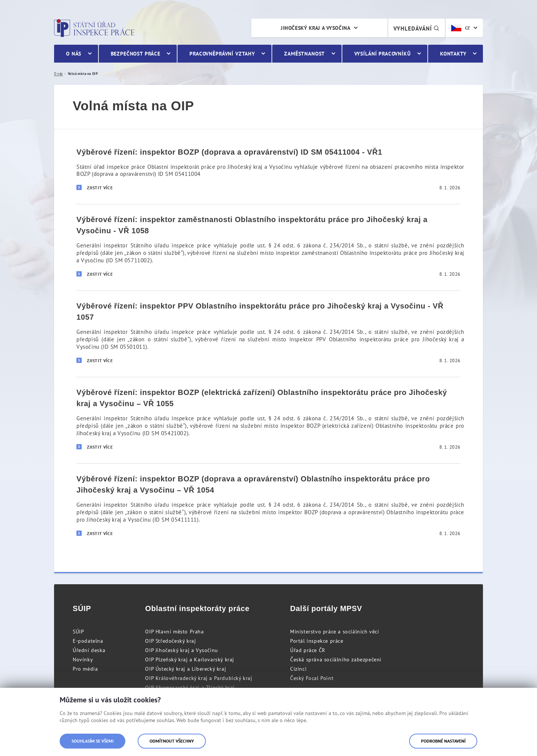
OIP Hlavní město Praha (174, 632)
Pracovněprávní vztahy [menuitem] (222, 54)
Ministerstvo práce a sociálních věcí (335, 632)
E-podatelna (88, 641)
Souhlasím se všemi (92, 741)
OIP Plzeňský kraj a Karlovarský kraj (190, 659)
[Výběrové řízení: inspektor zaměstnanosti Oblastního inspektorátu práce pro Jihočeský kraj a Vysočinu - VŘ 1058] (268, 247)
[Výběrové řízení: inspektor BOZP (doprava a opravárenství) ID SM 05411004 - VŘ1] (268, 171)
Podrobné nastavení (443, 741)
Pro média (85, 669)
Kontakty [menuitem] (453, 54)
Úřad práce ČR (308, 650)
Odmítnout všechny (172, 741)
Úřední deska (89, 650)
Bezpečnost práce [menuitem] (136, 54)
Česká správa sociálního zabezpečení (336, 659)
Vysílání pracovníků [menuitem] (383, 54)
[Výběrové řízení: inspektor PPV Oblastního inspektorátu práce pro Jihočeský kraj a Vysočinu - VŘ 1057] (268, 333)
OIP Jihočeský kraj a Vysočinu (181, 650)
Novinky (83, 659)
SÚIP (78, 632)
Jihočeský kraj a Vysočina (315, 28)
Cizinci (298, 669)
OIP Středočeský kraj (170, 641)
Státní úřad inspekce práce (94, 28)
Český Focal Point (312, 678)
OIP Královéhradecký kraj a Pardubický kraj (199, 678)
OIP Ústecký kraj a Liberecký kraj (186, 669)
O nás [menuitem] (74, 54)
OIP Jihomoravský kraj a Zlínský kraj (190, 687)
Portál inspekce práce (317, 641)
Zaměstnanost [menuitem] (304, 54)
